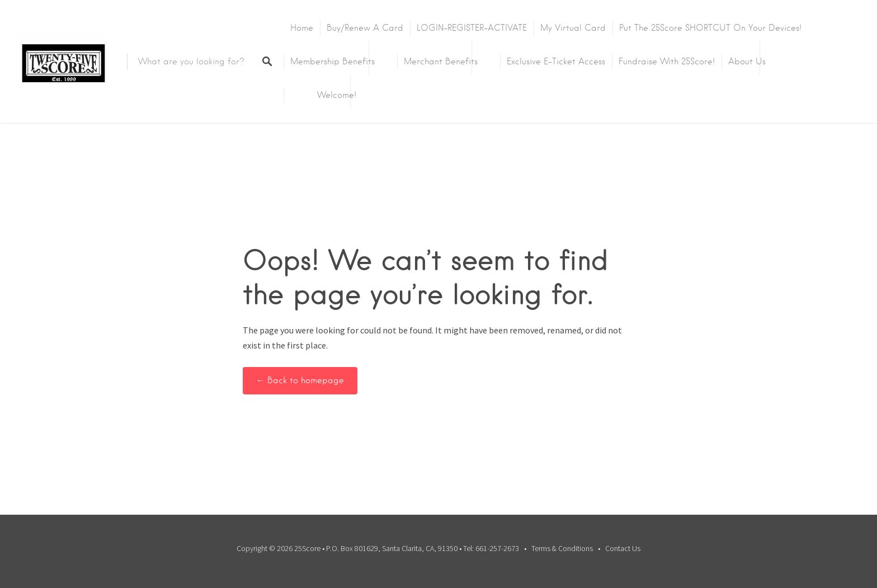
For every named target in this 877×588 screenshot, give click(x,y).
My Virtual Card (573, 28)
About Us (747, 62)
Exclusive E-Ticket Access (556, 62)
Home (302, 28)
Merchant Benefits (441, 62)
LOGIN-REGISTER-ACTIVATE (472, 28)
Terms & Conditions (562, 548)
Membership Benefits (333, 62)
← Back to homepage (300, 380)
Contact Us (623, 548)
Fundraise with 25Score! (667, 62)
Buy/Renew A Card (365, 28)
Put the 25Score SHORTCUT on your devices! (710, 28)
